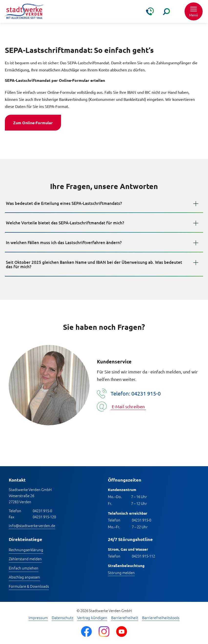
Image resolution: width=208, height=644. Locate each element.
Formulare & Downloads (29, 586)
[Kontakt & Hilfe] (150, 11)
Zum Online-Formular (33, 123)
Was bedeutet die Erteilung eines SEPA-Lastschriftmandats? (64, 203)
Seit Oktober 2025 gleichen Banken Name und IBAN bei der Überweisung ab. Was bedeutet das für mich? (94, 265)
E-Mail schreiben (128, 406)
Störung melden (121, 573)
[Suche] (166, 11)
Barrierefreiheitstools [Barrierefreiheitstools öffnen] (161, 618)
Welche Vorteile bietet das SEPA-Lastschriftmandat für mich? (65, 223)
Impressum (38, 618)
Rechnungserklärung (26, 550)
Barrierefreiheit (125, 618)
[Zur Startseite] (24, 12)
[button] (194, 11)
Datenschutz (62, 618)
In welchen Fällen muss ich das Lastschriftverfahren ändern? (64, 242)
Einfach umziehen (24, 568)
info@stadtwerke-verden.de (32, 526)
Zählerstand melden (25, 559)
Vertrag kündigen (92, 618)
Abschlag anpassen (24, 577)
